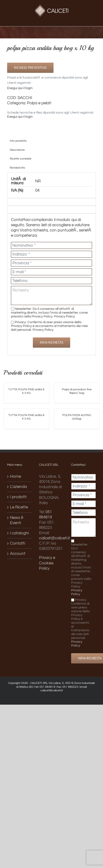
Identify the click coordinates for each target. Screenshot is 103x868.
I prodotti (18, 497)
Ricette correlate (21, 159)
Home (15, 477)
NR (38, 181)
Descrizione (17, 150)
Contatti (17, 543)
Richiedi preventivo (30, 68)
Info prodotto (18, 141)
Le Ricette (19, 507)
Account (18, 554)
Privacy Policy (64, 316)
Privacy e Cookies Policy (47, 563)
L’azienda (18, 487)
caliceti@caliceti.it (54, 538)
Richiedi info (17, 168)
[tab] (51, 141)
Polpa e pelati (39, 103)
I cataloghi (19, 533)
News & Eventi (17, 520)
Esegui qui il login (20, 88)
